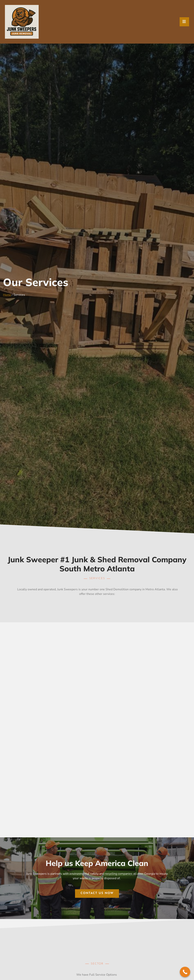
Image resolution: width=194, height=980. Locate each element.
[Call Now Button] (185, 972)
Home (7, 295)
